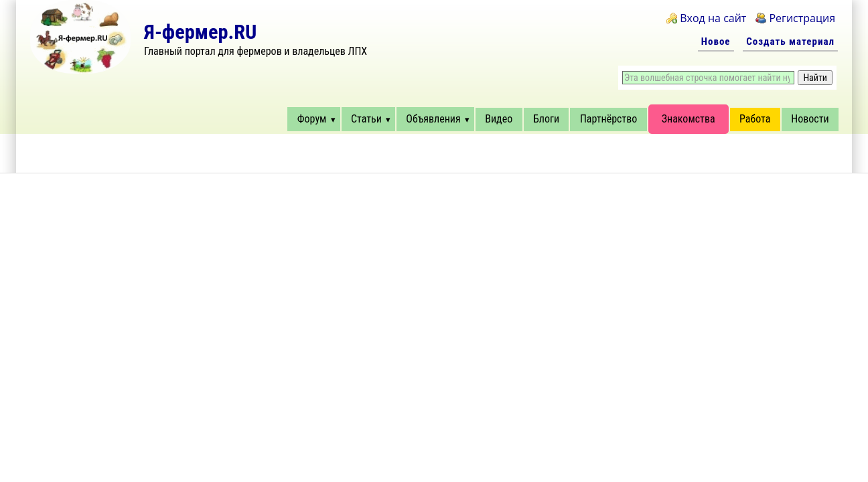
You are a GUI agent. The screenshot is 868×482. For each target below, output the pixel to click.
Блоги (546, 119)
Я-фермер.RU (200, 32)
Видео (499, 119)
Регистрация (802, 18)
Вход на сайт (713, 18)
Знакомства (689, 119)
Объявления (433, 119)
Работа (755, 119)
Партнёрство (608, 119)
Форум (312, 119)
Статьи (366, 119)
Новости (810, 119)
